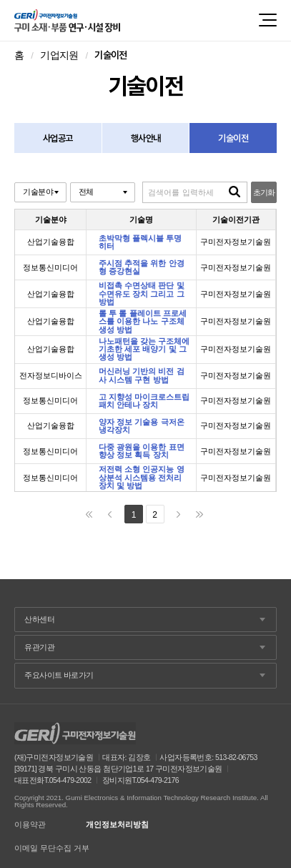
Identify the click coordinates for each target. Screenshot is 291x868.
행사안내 (145, 138)
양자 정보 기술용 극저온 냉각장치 (141, 426)
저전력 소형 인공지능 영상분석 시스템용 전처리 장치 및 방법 (141, 478)
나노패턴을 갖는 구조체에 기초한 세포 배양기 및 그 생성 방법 (144, 350)
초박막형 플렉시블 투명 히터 (140, 242)
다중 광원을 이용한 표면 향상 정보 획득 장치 (141, 451)
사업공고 (58, 138)
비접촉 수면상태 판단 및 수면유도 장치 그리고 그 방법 (141, 294)
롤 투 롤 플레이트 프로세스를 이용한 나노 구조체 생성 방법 (143, 322)
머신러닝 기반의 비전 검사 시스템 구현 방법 (141, 375)
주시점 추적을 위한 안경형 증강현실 (141, 267)
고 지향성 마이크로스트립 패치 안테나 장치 (144, 401)
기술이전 (233, 138)
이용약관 (30, 825)
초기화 (264, 192)
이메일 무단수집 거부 (52, 848)
